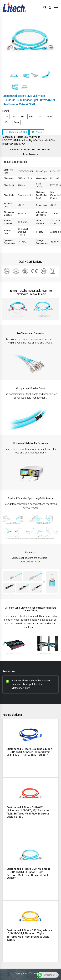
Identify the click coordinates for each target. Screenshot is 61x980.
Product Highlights (32, 150)
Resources (47, 150)
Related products (31, 154)
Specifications (16, 150)
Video (39, 132)
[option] (30, 41)
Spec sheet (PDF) (18, 132)
